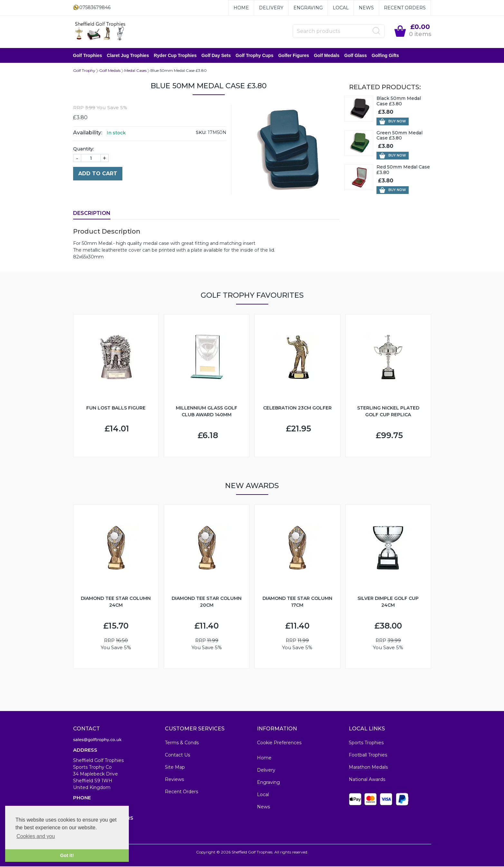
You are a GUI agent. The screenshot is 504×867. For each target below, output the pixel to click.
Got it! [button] (67, 855)
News (366, 8)
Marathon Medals (368, 768)
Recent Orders (405, 8)
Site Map (175, 768)
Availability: (88, 133)
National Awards (367, 780)
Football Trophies (368, 756)
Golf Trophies (88, 56)
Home (241, 8)
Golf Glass (356, 56)
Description (92, 214)
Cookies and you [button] (36, 836)
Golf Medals (327, 56)
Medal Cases (135, 71)
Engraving (308, 8)
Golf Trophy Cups (255, 56)
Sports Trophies (366, 743)
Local (341, 8)
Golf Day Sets (216, 56)
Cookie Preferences (279, 743)
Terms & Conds (182, 743)
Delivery (271, 8)
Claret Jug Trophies (128, 56)
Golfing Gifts (385, 56)
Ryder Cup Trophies (175, 56)
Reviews (174, 780)
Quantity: (84, 149)
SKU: (201, 133)
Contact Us (177, 756)
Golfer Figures (294, 56)
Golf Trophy (84, 71)
